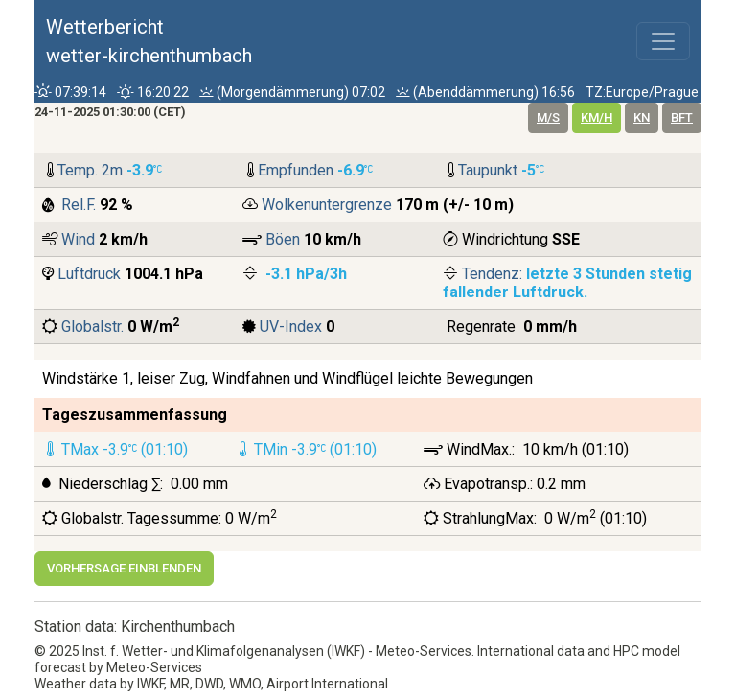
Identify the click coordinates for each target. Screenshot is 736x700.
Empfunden (298, 170)
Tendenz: (494, 274)
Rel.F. (79, 205)
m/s (548, 117)
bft (682, 117)
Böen (283, 239)
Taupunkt (490, 170)
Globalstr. (92, 327)
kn (642, 117)
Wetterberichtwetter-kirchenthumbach (149, 41)
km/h (597, 117)
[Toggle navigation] (663, 41)
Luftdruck (89, 274)
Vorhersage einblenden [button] (124, 568)
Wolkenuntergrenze (329, 205)
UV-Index (291, 327)
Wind (78, 239)
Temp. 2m (92, 170)
